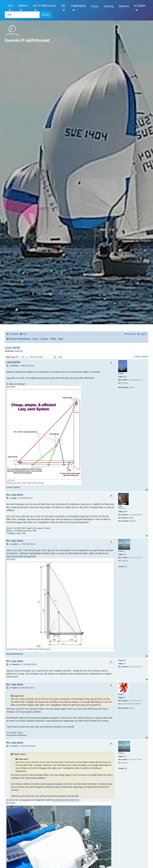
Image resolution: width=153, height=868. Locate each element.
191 (125, 554)
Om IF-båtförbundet (45, 6)
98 (124, 697)
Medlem (23, 6)
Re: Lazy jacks (15, 495)
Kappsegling (79, 6)
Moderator (19, 351)
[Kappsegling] (73, 10)
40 (124, 664)
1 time (131, 387)
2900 (125, 512)
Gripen (121, 694)
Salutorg (109, 6)
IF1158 (121, 373)
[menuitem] (23, 334)
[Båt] (63, 10)
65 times (132, 521)
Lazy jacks (12, 347)
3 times (131, 518)
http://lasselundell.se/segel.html (21, 556)
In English (140, 6)
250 (125, 377)
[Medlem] (20, 10)
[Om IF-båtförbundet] (35, 10)
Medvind (124, 6)
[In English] (136, 10)
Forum (95, 6)
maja (120, 506)
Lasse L (121, 551)
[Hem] (9, 10)
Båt (63, 6)
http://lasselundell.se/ (15, 654)
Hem (10, 6)
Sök (46, 15)
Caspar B (122, 660)
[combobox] (22, 15)
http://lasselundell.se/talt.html (65, 800)
